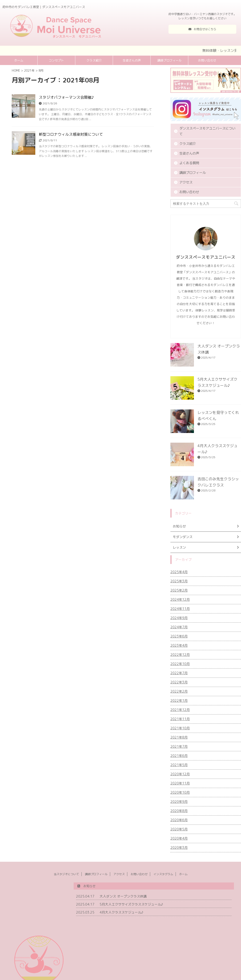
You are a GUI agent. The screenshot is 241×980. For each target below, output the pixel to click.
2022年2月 (179, 691)
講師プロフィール (169, 60)
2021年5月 (179, 765)
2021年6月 (179, 756)
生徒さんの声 (132, 60)
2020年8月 (179, 811)
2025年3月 (179, 581)
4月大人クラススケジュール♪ (121, 912)
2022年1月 (179, 700)
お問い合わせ (207, 60)
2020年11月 (180, 783)
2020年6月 (179, 820)
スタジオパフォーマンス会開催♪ (66, 97)
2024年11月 (180, 609)
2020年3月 (179, 847)
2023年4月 (179, 645)
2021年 (29, 70)
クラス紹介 (94, 60)
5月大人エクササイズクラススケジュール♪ (131, 904)
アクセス (186, 182)
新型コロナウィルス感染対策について (71, 134)
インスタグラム (163, 874)
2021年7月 (179, 746)
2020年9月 (179, 802)
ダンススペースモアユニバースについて (207, 131)
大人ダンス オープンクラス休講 (123, 896)
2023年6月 (179, 636)
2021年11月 (180, 719)
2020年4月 (179, 838)
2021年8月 (179, 737)
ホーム (19, 60)
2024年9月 (179, 618)
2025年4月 (179, 572)
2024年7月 (179, 627)
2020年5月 (179, 829)
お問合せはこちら (202, 29)
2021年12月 (180, 710)
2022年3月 (179, 682)
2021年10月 (180, 728)
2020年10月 (180, 792)
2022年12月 (180, 655)
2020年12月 (180, 774)
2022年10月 (180, 664)
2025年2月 (179, 590)
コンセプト (56, 60)
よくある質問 (189, 163)
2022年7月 (179, 673)
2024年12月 (180, 599)
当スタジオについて (66, 874)
